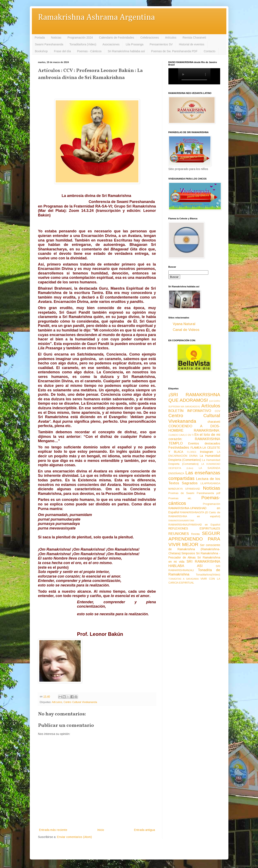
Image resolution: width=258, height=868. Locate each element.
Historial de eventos (192, 44)
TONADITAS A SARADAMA (184, 579)
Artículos (171, 38)
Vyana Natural (184, 324)
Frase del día (62, 51)
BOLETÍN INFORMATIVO (190, 411)
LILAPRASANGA (210, 483)
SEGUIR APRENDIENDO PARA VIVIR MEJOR (194, 539)
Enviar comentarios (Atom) (74, 837)
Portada (40, 38)
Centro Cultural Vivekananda (80, 702)
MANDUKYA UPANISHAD (184, 489)
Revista (195, 534)
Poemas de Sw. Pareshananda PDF (174, 51)
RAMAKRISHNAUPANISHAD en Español (194, 525)
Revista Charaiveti (194, 38)
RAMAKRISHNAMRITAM (181, 521)
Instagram (206, 452)
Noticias (56, 38)
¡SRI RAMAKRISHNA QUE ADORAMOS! (194, 397)
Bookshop (41, 51)
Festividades (179, 447)
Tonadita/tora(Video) (208, 575)
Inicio (101, 830)
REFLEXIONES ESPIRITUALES (194, 528)
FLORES (192, 452)
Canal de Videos (186, 330)
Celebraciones (150, 38)
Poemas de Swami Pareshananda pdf (194, 493)
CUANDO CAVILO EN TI (181, 435)
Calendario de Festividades (117, 38)
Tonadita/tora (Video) (83, 44)
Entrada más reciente (53, 830)
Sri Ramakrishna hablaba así (126, 51)
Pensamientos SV (161, 44)
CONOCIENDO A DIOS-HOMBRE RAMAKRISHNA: (194, 428)
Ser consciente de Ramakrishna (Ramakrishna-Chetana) (194, 549)
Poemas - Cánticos (89, 51)
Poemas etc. (180, 498)
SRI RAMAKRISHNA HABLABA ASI (194, 564)
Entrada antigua (145, 830)
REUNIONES (179, 534)
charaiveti (214, 422)
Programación (212, 504)
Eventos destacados (204, 443)
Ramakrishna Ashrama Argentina (96, 18)
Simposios (188, 553)
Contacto (210, 51)
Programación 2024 (80, 38)
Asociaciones (111, 44)
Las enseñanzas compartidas (194, 476)
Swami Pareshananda (49, 44)
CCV (217, 411)
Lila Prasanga (135, 44)
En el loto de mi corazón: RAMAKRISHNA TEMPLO (194, 439)
